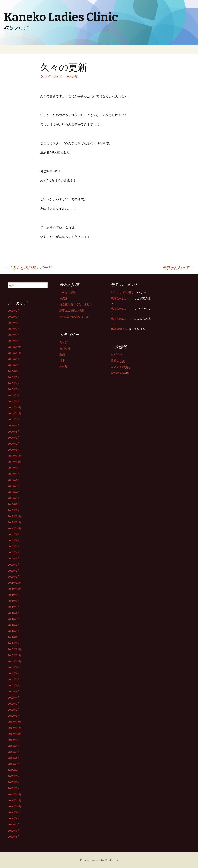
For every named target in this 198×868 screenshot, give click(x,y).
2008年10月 (15, 806)
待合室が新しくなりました (76, 304)
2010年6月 (14, 685)
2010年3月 (14, 704)
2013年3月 (14, 498)
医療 (62, 354)
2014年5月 (14, 432)
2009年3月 (14, 776)
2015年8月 (14, 365)
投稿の (118, 361)
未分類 (73, 76)
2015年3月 (14, 389)
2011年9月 (14, 595)
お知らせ (65, 348)
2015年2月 (14, 395)
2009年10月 (15, 734)
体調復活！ (118, 329)
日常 (62, 360)
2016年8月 (14, 329)
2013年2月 (14, 504)
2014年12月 (15, 407)
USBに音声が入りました (74, 317)
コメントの (121, 367)
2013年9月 (14, 468)
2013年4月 (14, 492)
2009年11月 (15, 728)
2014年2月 (14, 444)
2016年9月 (14, 323)
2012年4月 (14, 559)
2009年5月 (14, 764)
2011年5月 (14, 619)
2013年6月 (14, 480)
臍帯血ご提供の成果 (72, 310)
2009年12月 (15, 722)
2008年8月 (14, 818)
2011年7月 (14, 607)
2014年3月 (14, 438)
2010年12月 (15, 649)
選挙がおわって (178, 267)
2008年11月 (15, 800)
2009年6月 (14, 758)
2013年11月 (15, 456)
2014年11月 (15, 413)
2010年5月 (14, 692)
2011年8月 (14, 601)
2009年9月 (14, 740)
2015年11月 (15, 353)
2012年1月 (14, 577)
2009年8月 (14, 746)
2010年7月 (14, 679)
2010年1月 (14, 716)
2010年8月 (14, 673)
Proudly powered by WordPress (99, 860)
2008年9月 (14, 812)
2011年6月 (14, 613)
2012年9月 (14, 534)
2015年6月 (14, 371)
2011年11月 (15, 583)
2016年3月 (14, 335)
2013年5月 (14, 486)
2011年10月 (15, 589)
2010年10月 (15, 661)
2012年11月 (15, 522)
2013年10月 (15, 462)
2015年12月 (15, 347)
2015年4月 (14, 383)
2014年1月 (14, 450)
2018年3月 (14, 311)
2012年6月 (14, 552)
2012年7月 (14, 546)
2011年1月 (14, 643)
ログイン (117, 355)
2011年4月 (14, 625)
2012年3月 (14, 565)
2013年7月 (14, 474)
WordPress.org (120, 373)
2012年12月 (15, 516)
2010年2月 (14, 710)
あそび (64, 342)
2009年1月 (14, 788)
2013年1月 (14, 510)
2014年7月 (14, 419)
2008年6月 (14, 831)
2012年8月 (14, 540)
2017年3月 (14, 317)
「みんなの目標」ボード (28, 267)
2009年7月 (14, 752)
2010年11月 (15, 655)
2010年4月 (14, 698)
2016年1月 (14, 341)
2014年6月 (14, 426)
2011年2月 (14, 637)
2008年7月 (14, 825)
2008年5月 (14, 837)
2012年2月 (14, 571)
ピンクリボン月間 (122, 292)
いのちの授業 (68, 292)
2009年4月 (14, 770)
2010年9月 (14, 667)
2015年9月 (14, 359)
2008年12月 (15, 794)
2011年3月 (14, 631)
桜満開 (64, 298)
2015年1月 (14, 401)
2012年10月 (15, 528)
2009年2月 (14, 782)
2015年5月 (14, 377)
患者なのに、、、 (122, 298)
